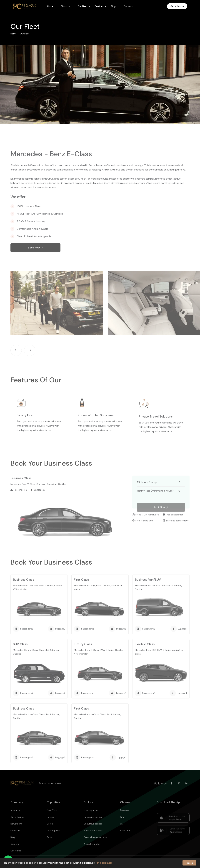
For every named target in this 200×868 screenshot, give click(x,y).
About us (66, 6)
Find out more (104, 863)
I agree (189, 863)
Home (50, 6)
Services (99, 6)
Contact (128, 6)
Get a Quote (177, 6)
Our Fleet (83, 6)
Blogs (114, 6)
